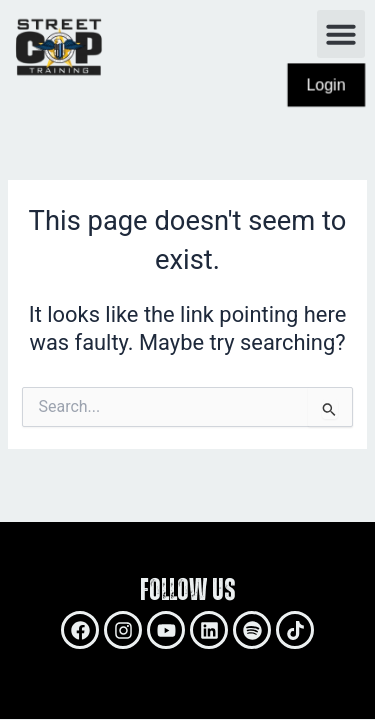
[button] (341, 34)
